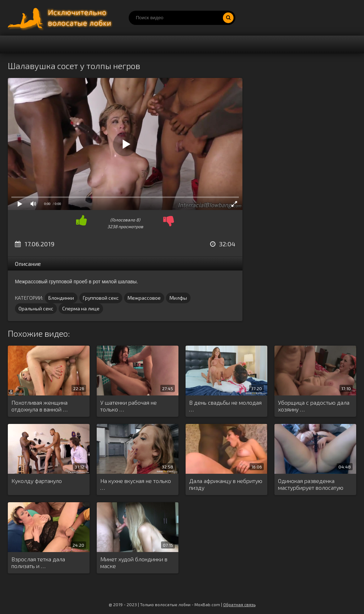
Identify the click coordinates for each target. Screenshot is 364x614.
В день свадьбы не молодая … (225, 406)
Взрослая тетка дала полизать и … (38, 562)
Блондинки (61, 298)
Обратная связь (239, 604)
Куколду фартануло (37, 481)
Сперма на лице (81, 308)
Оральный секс (36, 308)
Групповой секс (101, 298)
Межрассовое (144, 298)
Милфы (178, 298)
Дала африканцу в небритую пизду (226, 484)
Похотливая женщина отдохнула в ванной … (39, 406)
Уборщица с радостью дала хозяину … (314, 406)
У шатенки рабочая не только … (129, 406)
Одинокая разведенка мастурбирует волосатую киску (311, 484)
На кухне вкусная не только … (136, 484)
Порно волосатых (61, 18)
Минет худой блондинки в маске (134, 562)
